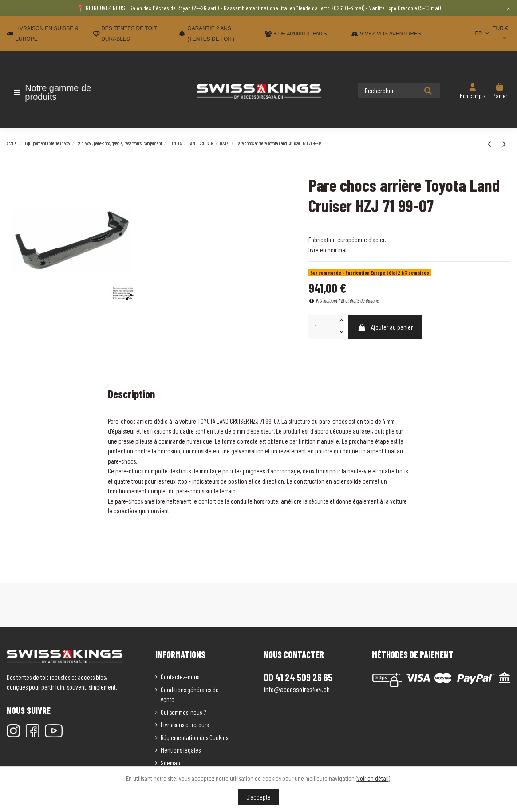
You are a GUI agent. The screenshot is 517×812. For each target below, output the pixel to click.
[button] (59, 92)
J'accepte (258, 797)
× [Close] (508, 8)
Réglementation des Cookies (194, 737)
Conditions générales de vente (190, 695)
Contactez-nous (180, 677)
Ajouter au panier (385, 327)
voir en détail (373, 778)
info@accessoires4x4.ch (297, 689)
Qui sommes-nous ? (183, 712)
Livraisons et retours (185, 725)
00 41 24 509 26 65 (298, 677)
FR (483, 33)
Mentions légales (181, 750)
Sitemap (170, 763)
